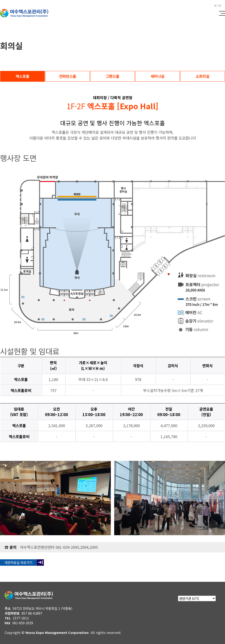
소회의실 (202, 76)
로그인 (218, 6)
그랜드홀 (112, 76)
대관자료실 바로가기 (18, 562)
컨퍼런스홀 (68, 76)
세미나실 (157, 76)
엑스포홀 (22, 76)
